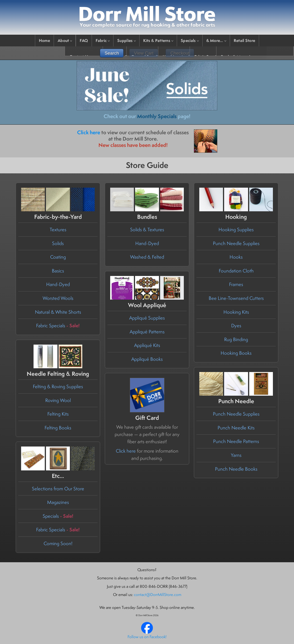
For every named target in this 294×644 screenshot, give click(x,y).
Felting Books (58, 428)
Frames (236, 284)
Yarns (236, 455)
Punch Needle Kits (236, 428)
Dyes (236, 326)
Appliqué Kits (147, 345)
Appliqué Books (147, 359)
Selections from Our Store (58, 489)
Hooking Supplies (236, 229)
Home (44, 40)
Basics (58, 271)
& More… (216, 40)
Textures (58, 229)
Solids (58, 243)
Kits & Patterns (158, 40)
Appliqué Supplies (147, 318)
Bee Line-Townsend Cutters (236, 298)
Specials (190, 40)
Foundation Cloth (236, 271)
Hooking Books (236, 353)
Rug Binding (236, 339)
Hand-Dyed (58, 284)
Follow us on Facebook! (147, 637)
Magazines (58, 502)
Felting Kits (58, 414)
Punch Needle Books (236, 469)
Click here (89, 132)
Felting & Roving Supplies (58, 386)
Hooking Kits (236, 312)
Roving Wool (58, 400)
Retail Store (245, 40)
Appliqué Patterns (147, 332)
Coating (58, 257)
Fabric (103, 40)
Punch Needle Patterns (236, 441)
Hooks (236, 257)
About (65, 40)
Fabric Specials (58, 326)
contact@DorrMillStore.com (158, 595)
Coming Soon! (58, 543)
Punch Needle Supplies (236, 243)
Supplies (126, 40)
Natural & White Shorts (58, 312)
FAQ (84, 40)
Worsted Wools (58, 298)
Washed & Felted (147, 257)
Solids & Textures (147, 229)
